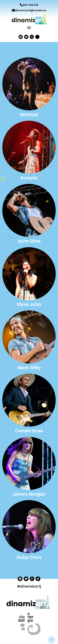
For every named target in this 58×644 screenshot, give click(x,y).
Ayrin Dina (29, 241)
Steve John (29, 304)
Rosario (29, 178)
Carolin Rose (29, 431)
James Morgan (29, 494)
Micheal (29, 115)
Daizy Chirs (29, 557)
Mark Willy (29, 368)
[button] (29, 28)
